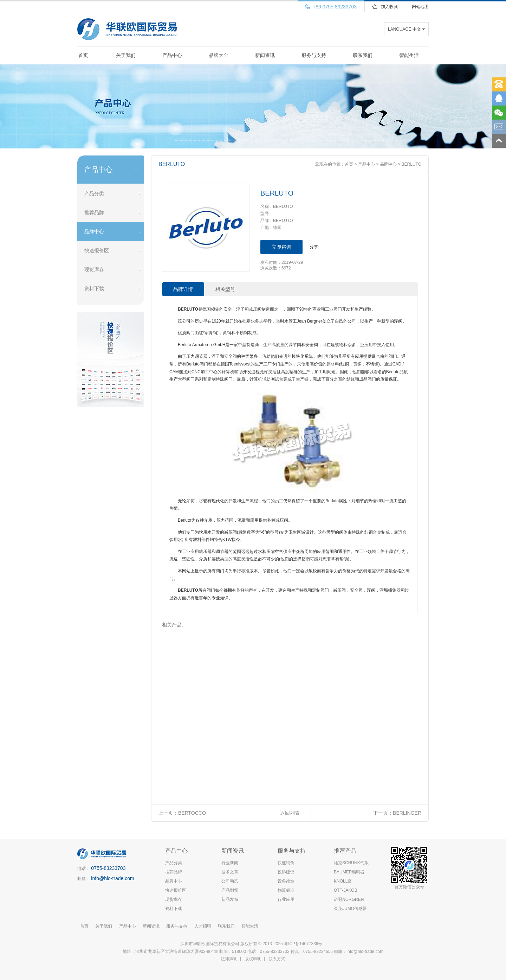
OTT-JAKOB (346, 890)
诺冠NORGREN (349, 899)
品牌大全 (219, 55)
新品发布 (230, 899)
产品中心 (172, 55)
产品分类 (94, 193)
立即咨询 (281, 247)
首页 (83, 55)
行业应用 (286, 899)
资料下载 (94, 288)
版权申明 (253, 959)
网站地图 (420, 7)
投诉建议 (286, 872)
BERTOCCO (192, 813)
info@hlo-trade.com (112, 878)
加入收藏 (389, 7)
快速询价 (286, 863)
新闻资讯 (265, 55)
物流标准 (286, 890)
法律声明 (229, 959)
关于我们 (126, 55)
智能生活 (409, 55)
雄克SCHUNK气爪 (351, 863)
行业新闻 (230, 863)
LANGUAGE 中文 (404, 29)
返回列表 (290, 813)
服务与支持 (314, 55)
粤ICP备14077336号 (304, 944)
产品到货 (230, 890)
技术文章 (230, 872)
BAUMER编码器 (349, 872)
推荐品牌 (94, 212)
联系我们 (363, 55)
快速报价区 (97, 250)
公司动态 (230, 881)
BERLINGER (407, 813)
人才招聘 (203, 926)
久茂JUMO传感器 (350, 909)
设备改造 (286, 881)
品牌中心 (94, 231)
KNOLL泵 (343, 881)
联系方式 (277, 959)
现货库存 (94, 269)
